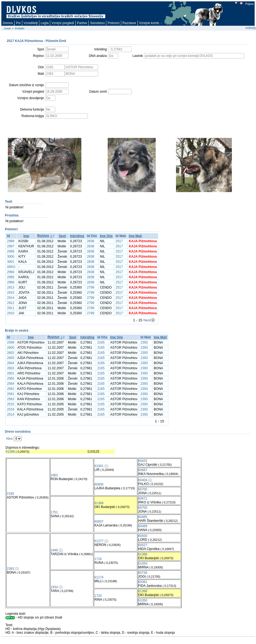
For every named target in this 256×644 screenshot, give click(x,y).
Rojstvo (43, 236)
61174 (99, 577)
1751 (54, 512)
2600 (11, 348)
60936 (99, 484)
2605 (11, 358)
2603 (11, 368)
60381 (143, 582)
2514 (11, 415)
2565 (11, 378)
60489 (143, 526)
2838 (91, 241)
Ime (26, 236)
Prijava (249, 4)
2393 (144, 342)
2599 (11, 342)
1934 (54, 587)
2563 (11, 399)
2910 (11, 313)
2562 (11, 389)
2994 (11, 272)
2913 (11, 287)
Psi (18, 23)
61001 (99, 466)
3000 (11, 257)
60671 (143, 499)
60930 (143, 536)
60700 (143, 489)
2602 (11, 353)
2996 (11, 282)
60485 (143, 517)
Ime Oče (106, 236)
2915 (11, 293)
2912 (11, 303)
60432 (143, 461)
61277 (99, 541)
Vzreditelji (31, 23)
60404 (143, 480)
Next (147, 320)
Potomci (113, 23)
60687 (143, 470)
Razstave (129, 23)
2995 (11, 277)
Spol (62, 236)
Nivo (9, 439)
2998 (11, 241)
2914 (11, 298)
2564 (11, 384)
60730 (143, 573)
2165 (101, 342)
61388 (10, 452)
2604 (11, 363)
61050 (143, 564)
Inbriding (77, 236)
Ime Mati (135, 236)
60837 (99, 522)
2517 (119, 241)
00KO (11, 267)
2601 (11, 373)
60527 (143, 545)
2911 (11, 308)
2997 (11, 246)
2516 (11, 409)
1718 (98, 559)
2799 (91, 287)
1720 (98, 596)
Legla (45, 23)
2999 (11, 251)
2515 (11, 404)
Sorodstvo (97, 23)
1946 (54, 550)
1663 (54, 475)
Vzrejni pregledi (63, 23)
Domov (8, 23)
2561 (11, 394)
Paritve (82, 23)
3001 (11, 262)
